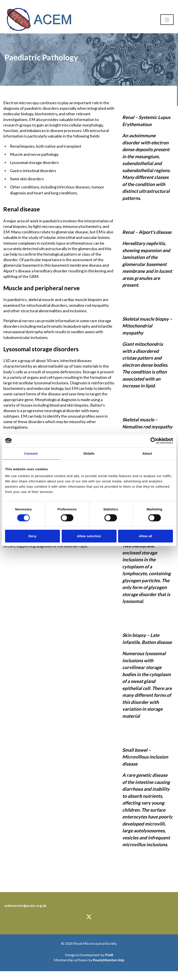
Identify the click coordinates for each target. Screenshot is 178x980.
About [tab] (147, 453)
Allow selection (89, 536)
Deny (32, 536)
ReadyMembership (109, 960)
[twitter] (89, 917)
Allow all (146, 536)
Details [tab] (89, 453)
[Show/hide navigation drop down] (167, 20)
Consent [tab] (31, 453)
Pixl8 (109, 955)
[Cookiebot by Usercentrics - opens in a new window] (154, 441)
